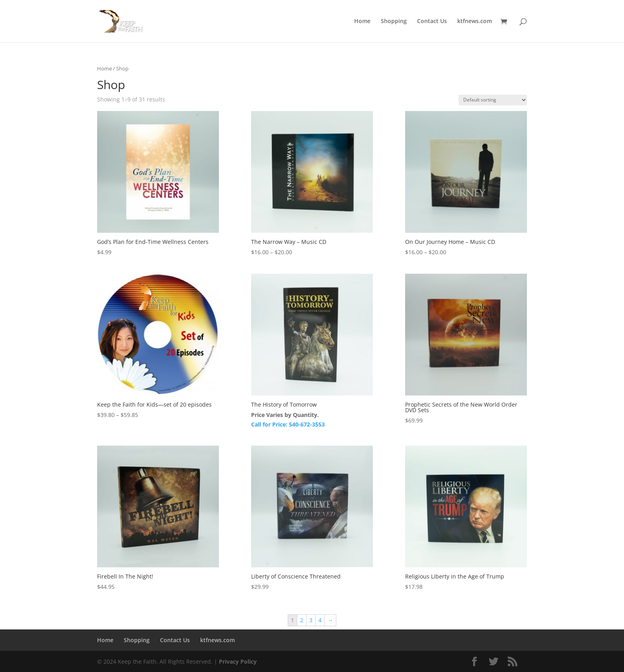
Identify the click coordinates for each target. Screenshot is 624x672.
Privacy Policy (238, 661)
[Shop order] (493, 100)
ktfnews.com (475, 21)
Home (362, 21)
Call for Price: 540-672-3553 (288, 424)
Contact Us (432, 21)
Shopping (394, 21)
